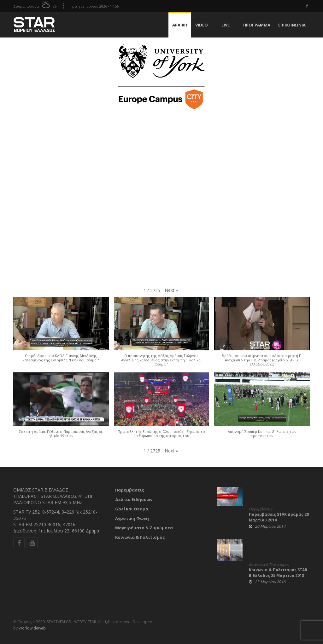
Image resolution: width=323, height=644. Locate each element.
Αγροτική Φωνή (132, 518)
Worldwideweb (32, 628)
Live (226, 25)
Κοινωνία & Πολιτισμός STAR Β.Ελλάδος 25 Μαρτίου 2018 (278, 573)
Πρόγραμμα (257, 25)
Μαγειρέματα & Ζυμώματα (144, 528)
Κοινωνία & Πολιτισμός (140, 537)
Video (202, 25)
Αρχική (180, 25)
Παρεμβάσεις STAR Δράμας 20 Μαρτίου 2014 (279, 517)
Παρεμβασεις (130, 490)
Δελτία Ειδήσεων (134, 499)
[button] (171, 290)
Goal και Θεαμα (132, 509)
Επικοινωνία (292, 25)
